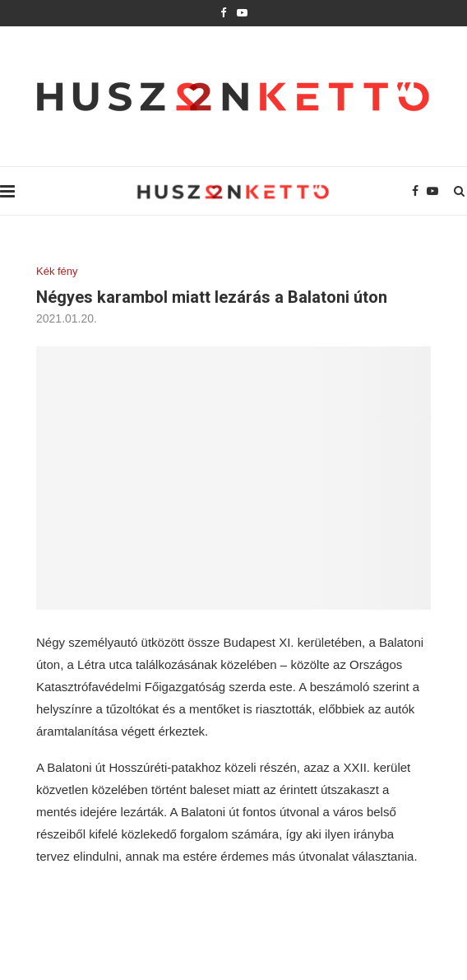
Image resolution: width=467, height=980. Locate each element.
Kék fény (57, 271)
